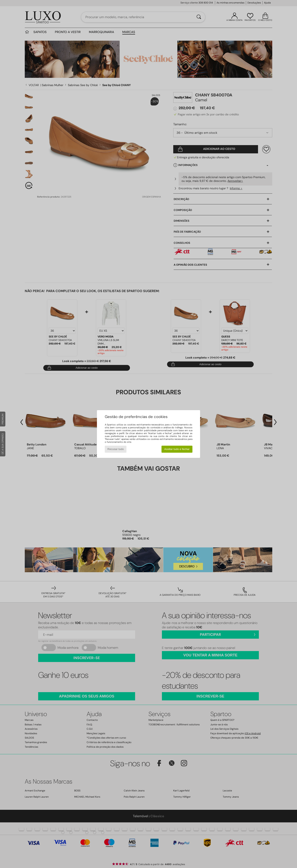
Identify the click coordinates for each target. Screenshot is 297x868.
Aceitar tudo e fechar (177, 449)
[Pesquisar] (199, 17)
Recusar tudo (116, 449)
